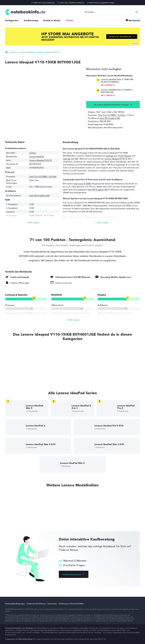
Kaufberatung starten (72, 574)
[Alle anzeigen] (72, 320)
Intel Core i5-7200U (83, 184)
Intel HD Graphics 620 (110, 118)
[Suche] (111, 12)
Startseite (7, 52)
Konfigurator (12, 20)
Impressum (52, 604)
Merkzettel (134, 20)
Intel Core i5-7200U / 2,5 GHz (112, 115)
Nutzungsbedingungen (15, 604)
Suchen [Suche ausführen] (137, 12)
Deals (70, 20)
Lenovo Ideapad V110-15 (48, 52)
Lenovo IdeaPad (27, 52)
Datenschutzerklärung (36, 604)
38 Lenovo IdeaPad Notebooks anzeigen (111, 105)
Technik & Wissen (52, 20)
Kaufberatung (31, 20)
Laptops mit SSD (71, 159)
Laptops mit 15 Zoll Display (119, 156)
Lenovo (14, 52)
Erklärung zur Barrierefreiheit (71, 604)
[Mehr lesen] (32, 223)
